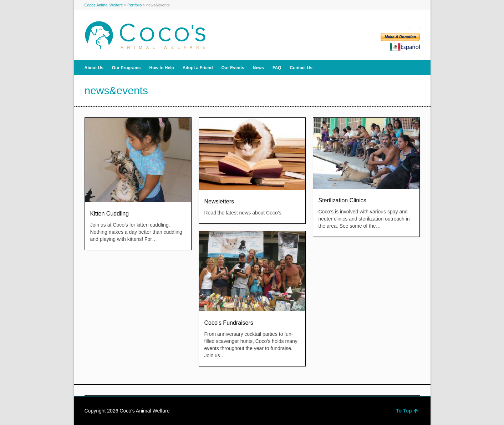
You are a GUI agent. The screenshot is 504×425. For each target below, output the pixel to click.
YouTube (416, 25)
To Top (407, 411)
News (258, 68)
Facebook (395, 25)
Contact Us (301, 68)
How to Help (162, 68)
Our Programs (126, 68)
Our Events (233, 68)
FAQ (277, 68)
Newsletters (219, 201)
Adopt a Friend (198, 68)
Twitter (405, 25)
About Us (94, 68)
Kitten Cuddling (110, 214)
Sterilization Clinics (342, 200)
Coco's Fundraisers (229, 323)
